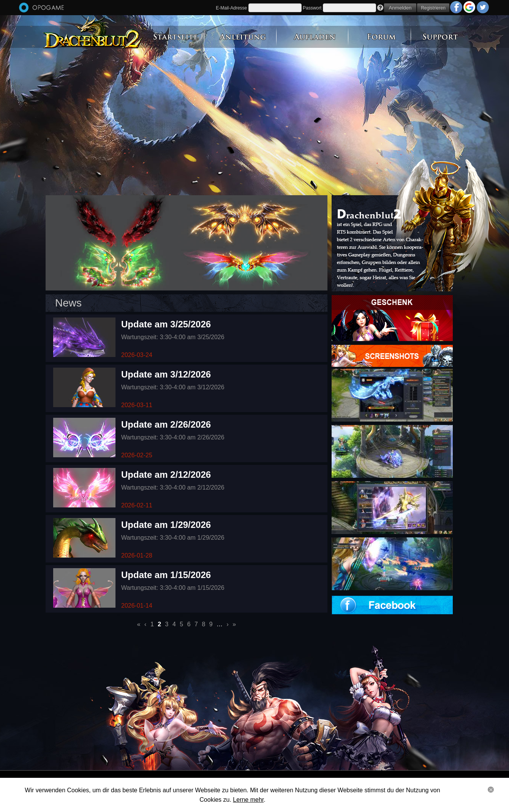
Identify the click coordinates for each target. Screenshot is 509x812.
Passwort (312, 8)
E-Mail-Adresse (231, 8)
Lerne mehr (248, 800)
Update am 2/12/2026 (166, 475)
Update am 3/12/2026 (166, 374)
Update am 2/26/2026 (166, 424)
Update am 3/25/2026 (166, 324)
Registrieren (433, 8)
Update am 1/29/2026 (166, 525)
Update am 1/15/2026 (166, 575)
